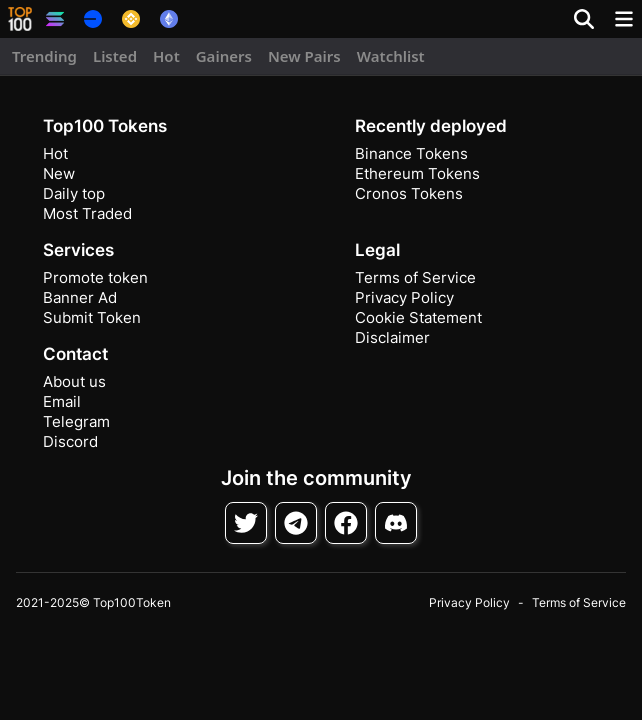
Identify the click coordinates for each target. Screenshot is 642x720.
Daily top (74, 193)
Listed (115, 56)
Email (62, 401)
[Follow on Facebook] (346, 523)
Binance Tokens (411, 153)
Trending (44, 56)
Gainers (224, 56)
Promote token (95, 277)
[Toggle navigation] (624, 19)
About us (74, 381)
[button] (20, 19)
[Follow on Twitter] (246, 523)
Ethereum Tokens (417, 173)
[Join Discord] (396, 523)
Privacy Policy (404, 297)
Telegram (76, 421)
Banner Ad (80, 297)
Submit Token (92, 317)
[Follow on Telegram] (296, 523)
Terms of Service (415, 277)
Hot (166, 56)
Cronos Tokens (409, 193)
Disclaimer (392, 337)
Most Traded (87, 213)
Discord (70, 441)
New (59, 173)
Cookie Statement (418, 317)
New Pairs (304, 56)
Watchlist (391, 56)
